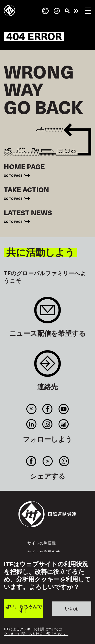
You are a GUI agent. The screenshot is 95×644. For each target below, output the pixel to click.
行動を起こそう (76, 11)
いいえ (72, 608)
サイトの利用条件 (44, 552)
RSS (63, 424)
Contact (48, 366)
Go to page (13, 175)
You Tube (63, 409)
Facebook (48, 409)
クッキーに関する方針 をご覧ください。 (36, 634)
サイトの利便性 (42, 543)
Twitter (32, 409)
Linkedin (32, 424)
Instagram (48, 424)
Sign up (48, 313)
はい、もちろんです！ (24, 608)
